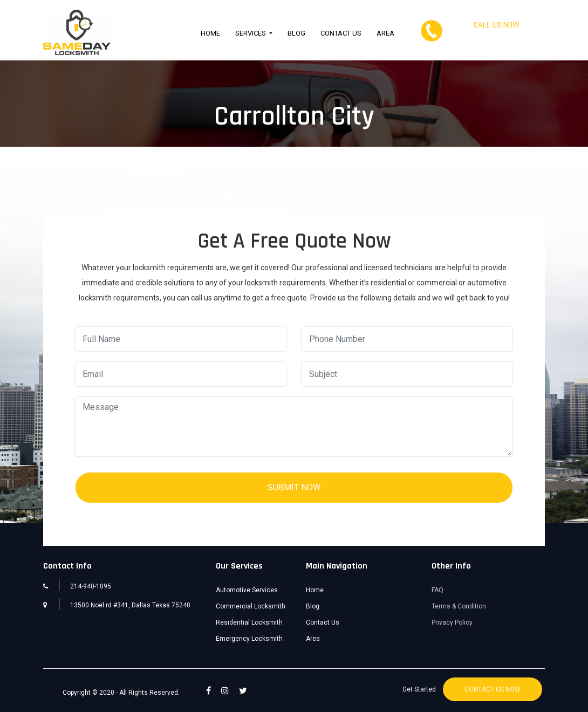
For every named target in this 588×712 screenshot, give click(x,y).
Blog (296, 33)
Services (251, 33)
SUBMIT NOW (294, 487)
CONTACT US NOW (493, 689)
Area (385, 33)
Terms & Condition (459, 606)
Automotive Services (247, 590)
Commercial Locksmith (251, 606)
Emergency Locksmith (249, 639)
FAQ (437, 590)
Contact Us (341, 33)
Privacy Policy (452, 622)
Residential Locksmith (249, 622)
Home (210, 33)
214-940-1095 (496, 36)
